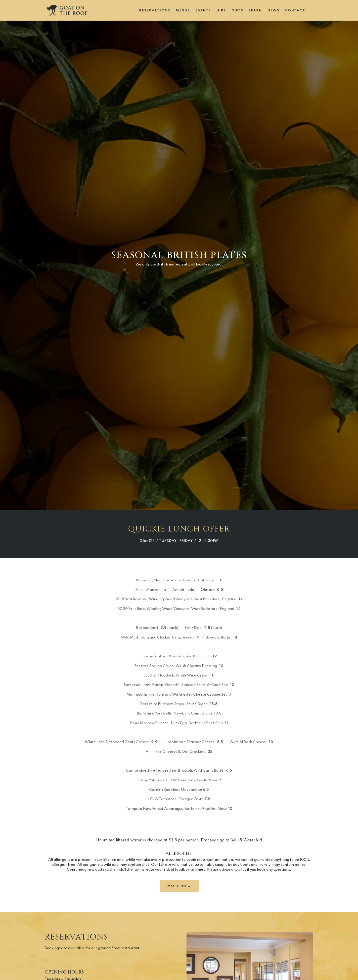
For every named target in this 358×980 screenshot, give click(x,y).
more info (179, 886)
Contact (295, 11)
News (273, 11)
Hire (221, 11)
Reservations (155, 11)
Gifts (237, 11)
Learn (255, 11)
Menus (183, 11)
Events (203, 11)
